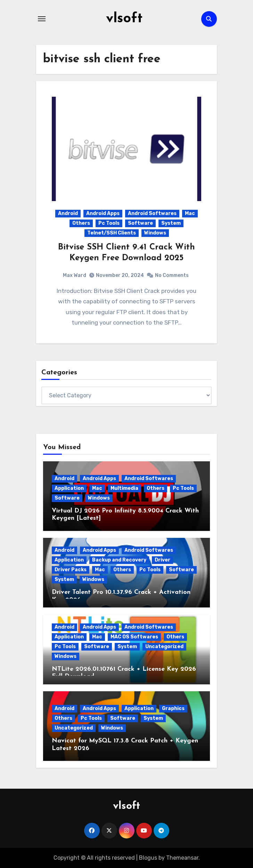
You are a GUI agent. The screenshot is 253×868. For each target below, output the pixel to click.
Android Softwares (152, 213)
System (171, 223)
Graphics (173, 708)
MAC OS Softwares (134, 636)
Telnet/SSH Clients (112, 233)
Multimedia (124, 488)
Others (81, 223)
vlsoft (124, 19)
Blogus (148, 857)
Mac (190, 213)
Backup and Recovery (119, 560)
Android (68, 213)
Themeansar (182, 857)
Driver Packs (71, 570)
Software (140, 223)
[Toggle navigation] (42, 19)
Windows (155, 233)
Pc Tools (109, 223)
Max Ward (75, 275)
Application (69, 488)
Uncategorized (164, 646)
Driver (162, 560)
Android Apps (103, 213)
